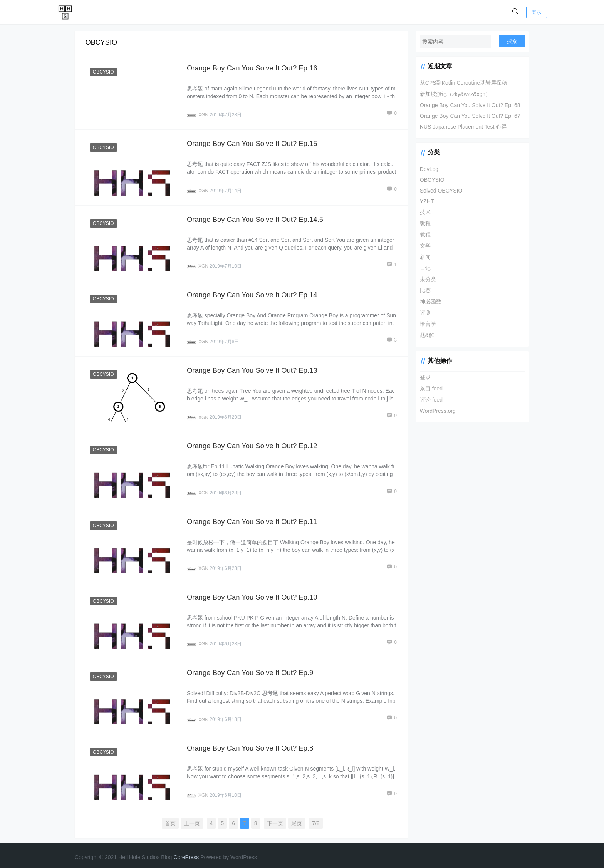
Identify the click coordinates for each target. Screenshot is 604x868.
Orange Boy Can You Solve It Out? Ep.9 (252, 668)
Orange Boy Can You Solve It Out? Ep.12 (254, 443)
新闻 (423, 257)
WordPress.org (435, 411)
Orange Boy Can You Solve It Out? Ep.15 (254, 143)
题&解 (424, 335)
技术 (423, 212)
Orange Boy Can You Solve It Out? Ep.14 (254, 293)
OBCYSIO (104, 72)
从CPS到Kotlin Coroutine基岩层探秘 (461, 83)
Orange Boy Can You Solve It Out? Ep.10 (254, 593)
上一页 (191, 817)
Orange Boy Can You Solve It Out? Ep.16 (254, 68)
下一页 (274, 817)
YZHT (424, 201)
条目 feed (429, 389)
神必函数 (428, 302)
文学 (423, 246)
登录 (537, 12)
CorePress (186, 851)
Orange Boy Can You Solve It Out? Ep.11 (254, 518)
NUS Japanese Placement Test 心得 (461, 127)
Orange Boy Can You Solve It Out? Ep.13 (254, 368)
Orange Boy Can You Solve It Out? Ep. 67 (467, 116)
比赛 (423, 290)
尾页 (295, 817)
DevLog (426, 169)
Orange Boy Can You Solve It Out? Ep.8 (252, 743)
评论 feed (429, 400)
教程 (423, 223)
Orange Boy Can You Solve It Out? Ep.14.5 (257, 218)
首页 (169, 817)
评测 (423, 313)
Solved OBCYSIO (439, 191)
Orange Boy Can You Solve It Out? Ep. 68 (467, 105)
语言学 (425, 324)
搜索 (512, 41)
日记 (423, 268)
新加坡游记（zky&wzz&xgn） (453, 94)
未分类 (425, 279)
